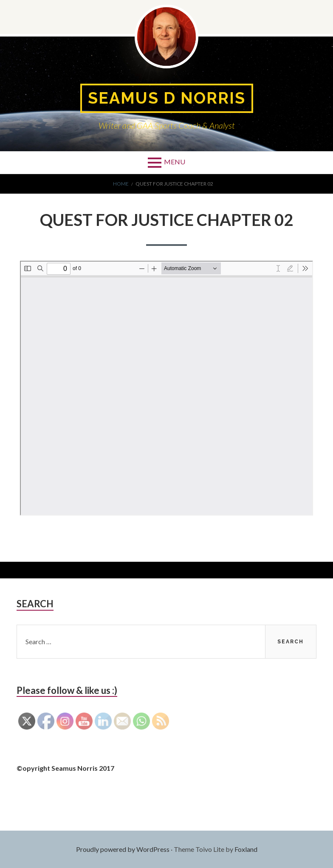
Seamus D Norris (166, 98)
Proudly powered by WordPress (123, 849)
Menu (175, 162)
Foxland (246, 849)
